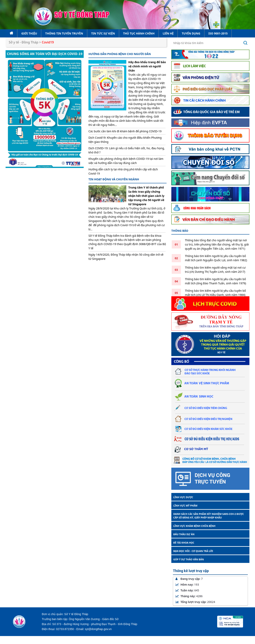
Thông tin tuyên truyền (64, 33)
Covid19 (48, 42)
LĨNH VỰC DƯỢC (183, 497)
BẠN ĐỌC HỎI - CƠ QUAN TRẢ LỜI (193, 551)
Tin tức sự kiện (103, 33)
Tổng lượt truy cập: (195, 602)
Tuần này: (187, 590)
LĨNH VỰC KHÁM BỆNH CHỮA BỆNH (194, 526)
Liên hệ (168, 33)
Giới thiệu (29, 33)
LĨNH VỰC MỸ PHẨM (185, 506)
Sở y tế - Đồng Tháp (24, 42)
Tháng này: (189, 596)
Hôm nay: (187, 585)
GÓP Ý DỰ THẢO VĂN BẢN (189, 559)
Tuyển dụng (191, 33)
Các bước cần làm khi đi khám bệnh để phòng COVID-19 (125, 131)
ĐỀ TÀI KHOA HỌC (184, 543)
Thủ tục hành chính (139, 33)
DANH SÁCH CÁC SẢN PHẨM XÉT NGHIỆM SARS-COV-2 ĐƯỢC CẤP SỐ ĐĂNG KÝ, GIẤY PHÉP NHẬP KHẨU (209, 516)
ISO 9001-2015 (218, 33)
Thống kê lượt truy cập (191, 571)
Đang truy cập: (189, 579)
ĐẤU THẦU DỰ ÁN (184, 534)
